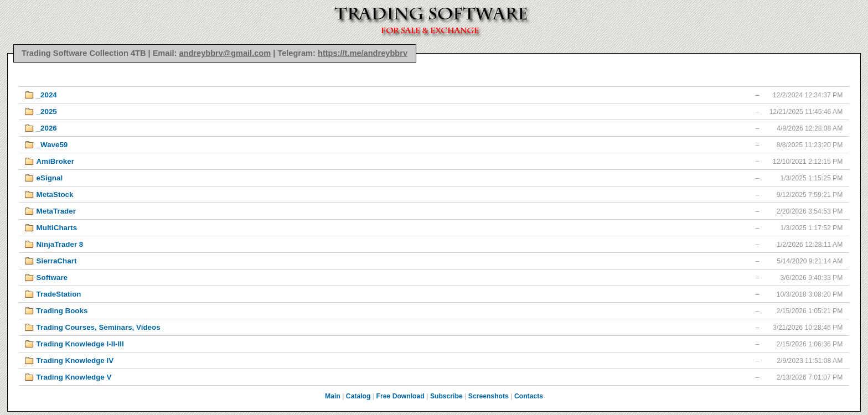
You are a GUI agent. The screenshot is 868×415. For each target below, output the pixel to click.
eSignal (50, 178)
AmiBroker (55, 161)
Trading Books (62, 311)
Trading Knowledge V (74, 377)
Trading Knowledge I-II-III (80, 344)
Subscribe (446, 396)
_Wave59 (52, 145)
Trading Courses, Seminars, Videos (99, 327)
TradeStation (59, 294)
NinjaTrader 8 (60, 244)
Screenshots (489, 396)
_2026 (47, 128)
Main (333, 396)
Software (52, 277)
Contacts (529, 396)
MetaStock (55, 194)
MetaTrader (56, 211)
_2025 (47, 111)
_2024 (47, 95)
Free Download (401, 396)
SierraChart (57, 261)
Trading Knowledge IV (75, 360)
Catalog (358, 396)
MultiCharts (57, 228)
